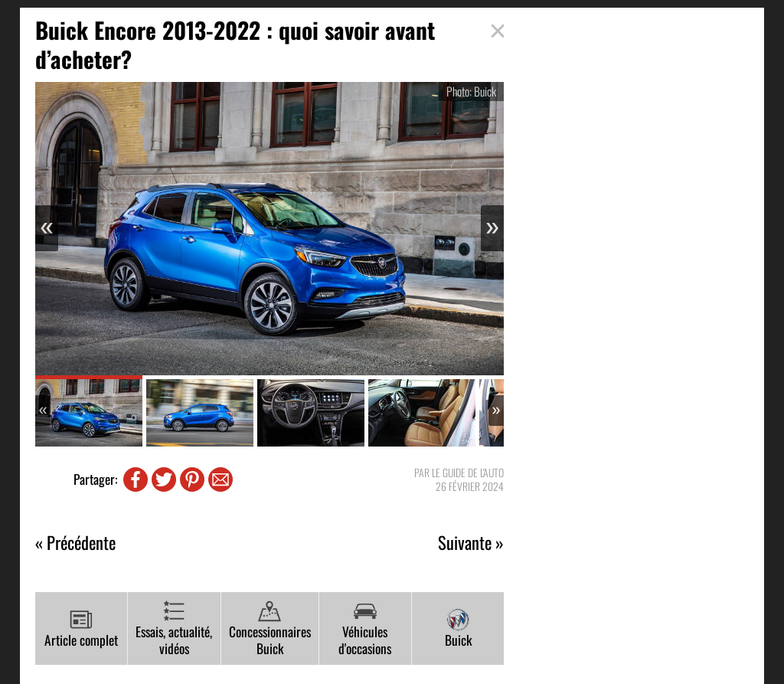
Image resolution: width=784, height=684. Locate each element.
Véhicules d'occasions (365, 629)
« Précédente (75, 543)
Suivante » (471, 543)
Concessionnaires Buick (270, 629)
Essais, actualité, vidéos (174, 629)
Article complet (81, 629)
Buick (458, 629)
